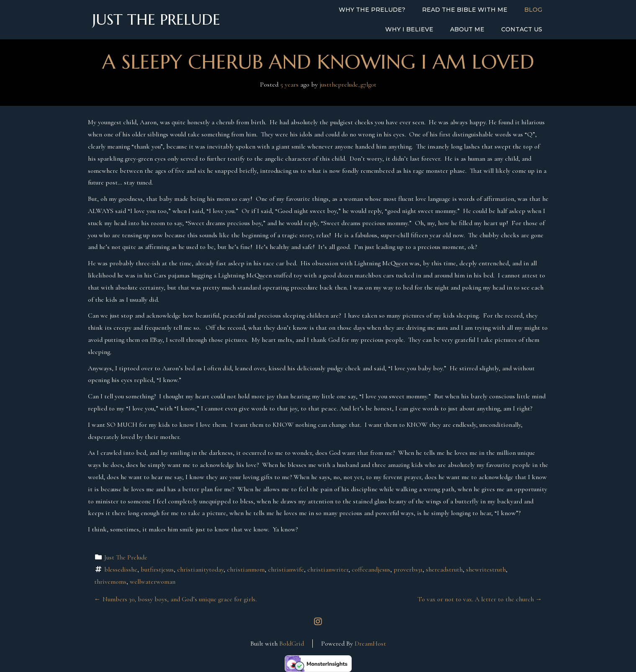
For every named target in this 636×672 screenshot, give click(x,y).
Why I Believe (409, 29)
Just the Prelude (156, 20)
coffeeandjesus (371, 569)
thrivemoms (110, 582)
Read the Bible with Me (465, 10)
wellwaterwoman (153, 582)
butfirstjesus (157, 569)
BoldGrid (292, 644)
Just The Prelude (126, 557)
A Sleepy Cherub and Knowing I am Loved (318, 62)
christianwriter (328, 569)
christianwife (286, 569)
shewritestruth (486, 569)
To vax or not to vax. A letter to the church (480, 599)
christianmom (246, 569)
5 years (289, 85)
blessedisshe (121, 569)
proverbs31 (408, 569)
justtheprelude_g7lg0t (348, 85)
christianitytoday (200, 569)
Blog (533, 10)
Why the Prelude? (372, 10)
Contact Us (522, 29)
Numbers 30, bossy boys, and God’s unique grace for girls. (175, 599)
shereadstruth (444, 569)
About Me (467, 29)
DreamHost (370, 644)
